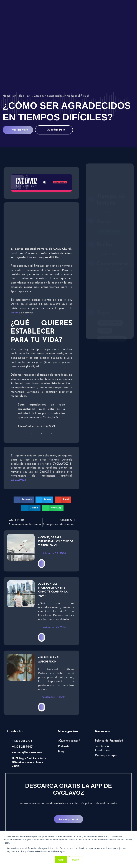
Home (7, 96)
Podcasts (64, 746)
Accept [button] (61, 860)
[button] (24, 500)
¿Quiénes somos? (69, 741)
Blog (21, 96)
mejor (14, 313)
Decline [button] (76, 860)
